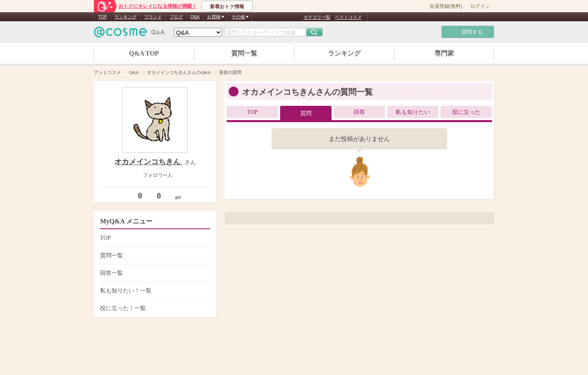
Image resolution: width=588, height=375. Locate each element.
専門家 (444, 53)
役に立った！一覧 (154, 308)
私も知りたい (413, 112)
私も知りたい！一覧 (154, 291)
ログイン (480, 6)
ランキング (126, 17)
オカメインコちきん (148, 162)
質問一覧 (244, 53)
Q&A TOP (144, 53)
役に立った (466, 112)
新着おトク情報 (227, 7)
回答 (359, 112)
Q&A (195, 17)
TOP (102, 17)
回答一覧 (154, 273)
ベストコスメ (348, 17)
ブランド (153, 17)
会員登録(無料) (446, 6)
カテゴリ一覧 (317, 17)
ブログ (176, 17)
